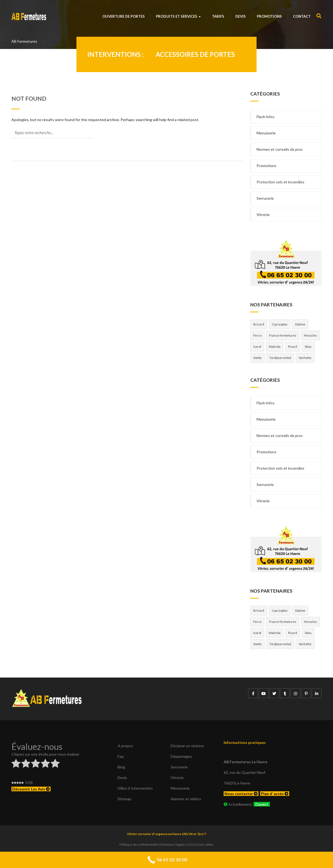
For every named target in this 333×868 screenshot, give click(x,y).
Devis (240, 16)
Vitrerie (263, 215)
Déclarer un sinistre (187, 746)
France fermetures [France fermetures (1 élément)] (283, 335)
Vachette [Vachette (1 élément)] (305, 358)
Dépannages (181, 756)
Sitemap (124, 799)
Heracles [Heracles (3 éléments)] (310, 335)
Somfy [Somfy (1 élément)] (258, 358)
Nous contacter (241, 794)
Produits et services (178, 16)
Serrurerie (265, 198)
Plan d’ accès (275, 794)
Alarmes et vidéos (186, 799)
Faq (121, 756)
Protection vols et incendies (280, 182)
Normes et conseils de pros (280, 149)
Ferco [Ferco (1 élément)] (257, 335)
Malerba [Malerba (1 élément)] (275, 347)
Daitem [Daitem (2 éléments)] (300, 324)
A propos (125, 746)
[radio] (16, 764)
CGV (191, 844)
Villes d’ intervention (135, 788)
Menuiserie (266, 133)
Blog (121, 767)
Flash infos (266, 117)
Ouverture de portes (124, 16)
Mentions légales (173, 844)
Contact (302, 16)
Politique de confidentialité (139, 844)
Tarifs (218, 16)
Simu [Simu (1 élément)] (308, 347)
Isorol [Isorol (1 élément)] (257, 347)
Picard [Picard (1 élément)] (293, 347)
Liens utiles (205, 844)
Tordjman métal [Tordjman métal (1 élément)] (280, 358)
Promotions (269, 16)
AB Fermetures (24, 41)
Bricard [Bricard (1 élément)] (259, 324)
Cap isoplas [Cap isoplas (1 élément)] (280, 324)
